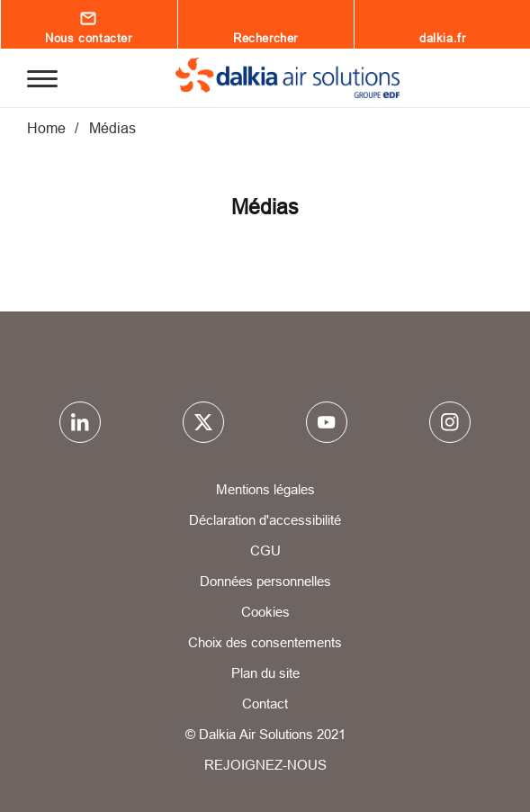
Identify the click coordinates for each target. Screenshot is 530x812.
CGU (265, 550)
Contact (265, 704)
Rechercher (265, 38)
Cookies (265, 612)
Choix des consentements (265, 642)
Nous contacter (88, 38)
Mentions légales (265, 489)
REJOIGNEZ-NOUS (265, 765)
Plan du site (265, 673)
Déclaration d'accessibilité (265, 520)
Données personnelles (265, 581)
